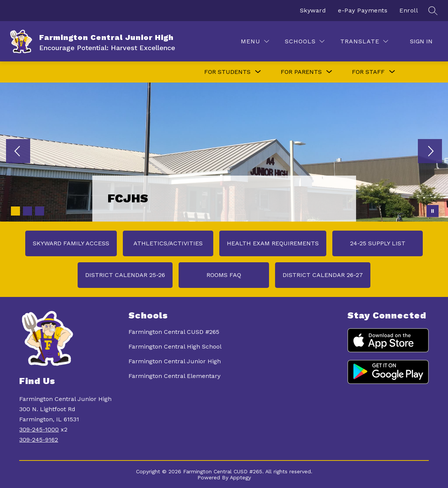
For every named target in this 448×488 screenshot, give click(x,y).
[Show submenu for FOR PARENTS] (301, 72)
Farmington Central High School (175, 346)
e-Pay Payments (363, 10)
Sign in (421, 41)
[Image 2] (28, 211)
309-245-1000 (39, 429)
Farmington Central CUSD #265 (174, 332)
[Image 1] (15, 211)
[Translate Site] (364, 41)
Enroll (409, 10)
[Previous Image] (18, 152)
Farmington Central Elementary (174, 376)
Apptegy (240, 477)
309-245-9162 (39, 440)
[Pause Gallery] (433, 211)
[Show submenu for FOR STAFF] (368, 72)
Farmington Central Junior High (175, 361)
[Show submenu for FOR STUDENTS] (227, 72)
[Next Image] (430, 152)
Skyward (313, 10)
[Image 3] (40, 211)
